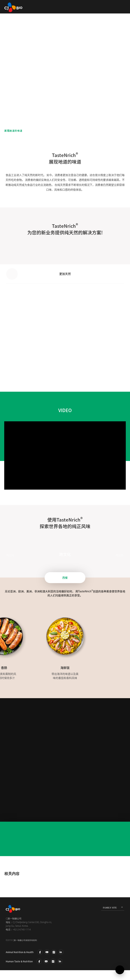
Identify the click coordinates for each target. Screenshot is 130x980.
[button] (118, 274)
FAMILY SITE (110, 908)
